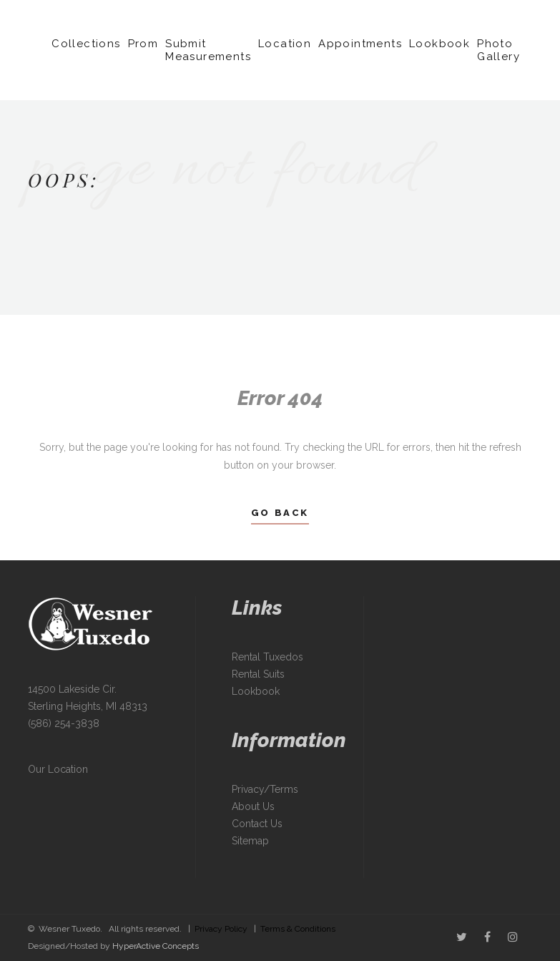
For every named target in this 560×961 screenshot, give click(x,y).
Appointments (360, 44)
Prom (143, 44)
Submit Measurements (208, 50)
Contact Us (257, 824)
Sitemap (250, 841)
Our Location (58, 769)
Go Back (280, 513)
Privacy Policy (221, 929)
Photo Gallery (498, 50)
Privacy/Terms (265, 789)
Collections (86, 44)
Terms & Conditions (298, 929)
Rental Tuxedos (267, 657)
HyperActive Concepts (156, 946)
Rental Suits (258, 674)
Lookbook (439, 44)
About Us (253, 806)
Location (285, 44)
